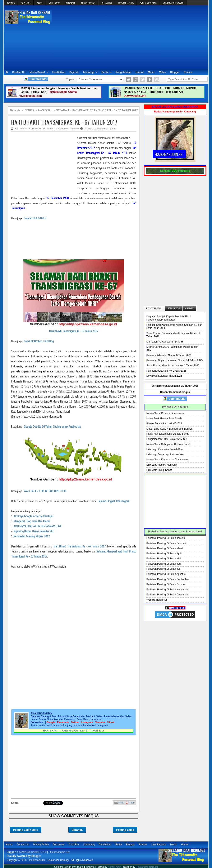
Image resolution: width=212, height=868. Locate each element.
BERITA (53, 129)
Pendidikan (59, 72)
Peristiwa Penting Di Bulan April (164, 554)
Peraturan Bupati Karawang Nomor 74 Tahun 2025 (174, 360)
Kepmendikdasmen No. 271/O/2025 (166, 371)
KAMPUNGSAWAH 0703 (33, 852)
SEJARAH (74, 129)
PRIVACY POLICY (88, 3)
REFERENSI (70, 3)
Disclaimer (59, 845)
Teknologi (88, 72)
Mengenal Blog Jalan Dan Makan (32, 521)
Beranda (77, 830)
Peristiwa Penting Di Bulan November (167, 590)
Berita (105, 72)
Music (151, 72)
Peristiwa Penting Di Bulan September (168, 579)
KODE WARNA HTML (148, 3)
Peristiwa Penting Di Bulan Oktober (166, 584)
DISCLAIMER (107, 3)
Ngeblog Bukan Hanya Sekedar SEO (34, 531)
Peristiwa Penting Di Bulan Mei (163, 559)
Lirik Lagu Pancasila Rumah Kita (164, 449)
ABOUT (40, 3)
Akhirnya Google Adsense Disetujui (33, 516)
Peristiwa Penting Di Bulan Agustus (166, 574)
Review (188, 72)
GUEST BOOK (54, 3)
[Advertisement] (130, 37)
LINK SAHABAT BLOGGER (173, 3)
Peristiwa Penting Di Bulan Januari (166, 538)
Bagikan (57, 802)
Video (162, 72)
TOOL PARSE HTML (126, 3)
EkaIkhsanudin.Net (59, 852)
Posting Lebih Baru (26, 830)
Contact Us (19, 72)
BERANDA (11, 3)
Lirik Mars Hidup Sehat (159, 470)
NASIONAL (63, 129)
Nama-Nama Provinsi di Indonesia (165, 413)
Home (9, 845)
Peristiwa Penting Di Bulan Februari (166, 543)
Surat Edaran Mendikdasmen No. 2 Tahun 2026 (173, 366)
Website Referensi (157, 600)
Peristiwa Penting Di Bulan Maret (165, 548)
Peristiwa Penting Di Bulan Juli (163, 569)
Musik (173, 845)
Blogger (175, 72)
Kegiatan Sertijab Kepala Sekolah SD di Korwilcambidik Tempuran (168, 318)
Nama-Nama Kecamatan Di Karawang (168, 460)
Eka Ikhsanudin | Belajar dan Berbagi (48, 860)
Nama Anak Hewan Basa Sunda (164, 419)
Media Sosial (37, 72)
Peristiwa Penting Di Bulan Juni (164, 564)
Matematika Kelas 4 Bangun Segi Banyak (169, 429)
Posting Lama (125, 830)
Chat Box (74, 845)
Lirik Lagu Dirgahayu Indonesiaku (165, 455)
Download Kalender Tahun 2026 (164, 376)
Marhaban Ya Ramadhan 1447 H (165, 342)
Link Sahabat (159, 845)
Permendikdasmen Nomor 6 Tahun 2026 (169, 355)
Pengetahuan (123, 72)
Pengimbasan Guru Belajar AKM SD (167, 439)
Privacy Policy (41, 845)
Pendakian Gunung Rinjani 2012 (32, 536)
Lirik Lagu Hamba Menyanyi (162, 465)
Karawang (89, 845)
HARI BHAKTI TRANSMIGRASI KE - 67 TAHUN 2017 (64, 122)
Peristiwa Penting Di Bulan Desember (167, 595)
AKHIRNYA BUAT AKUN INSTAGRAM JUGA (38, 526)
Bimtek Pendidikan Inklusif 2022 (164, 424)
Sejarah (74, 72)
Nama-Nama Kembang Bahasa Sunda (168, 434)
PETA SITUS (26, 3)
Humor (140, 72)
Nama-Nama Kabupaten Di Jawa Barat (168, 444)
